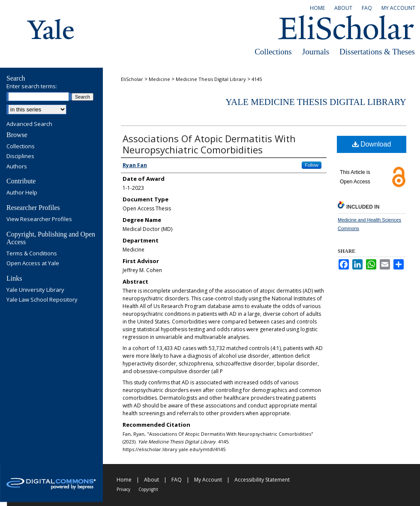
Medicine (159, 79)
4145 (257, 79)
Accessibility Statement (262, 480)
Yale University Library (35, 290)
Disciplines (20, 156)
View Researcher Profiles (39, 219)
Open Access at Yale (33, 263)
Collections (273, 52)
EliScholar (132, 79)
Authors (17, 167)
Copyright (148, 489)
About (151, 480)
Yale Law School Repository (42, 300)
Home (124, 480)
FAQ (177, 480)
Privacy (123, 489)
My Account (208, 480)
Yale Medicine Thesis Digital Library (316, 102)
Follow (312, 165)
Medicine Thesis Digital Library (211, 79)
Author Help (22, 193)
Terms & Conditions (32, 254)
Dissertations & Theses (377, 52)
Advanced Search (29, 124)
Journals (316, 52)
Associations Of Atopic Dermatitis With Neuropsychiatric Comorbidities (209, 144)
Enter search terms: (32, 86)
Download (372, 144)
